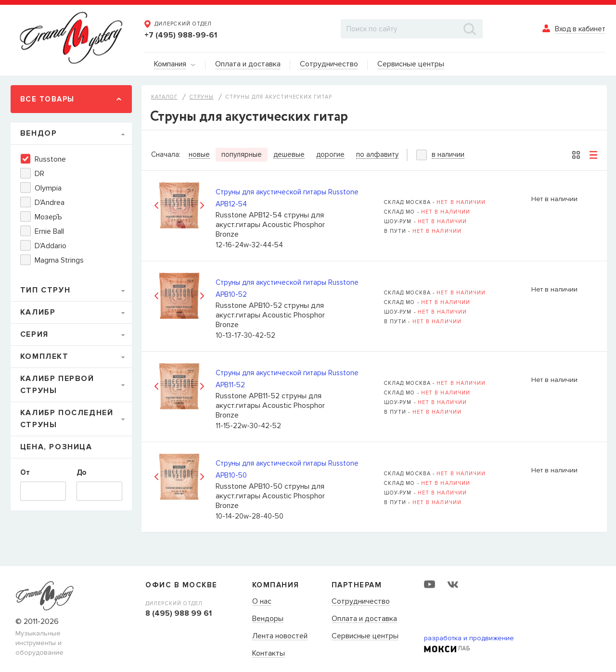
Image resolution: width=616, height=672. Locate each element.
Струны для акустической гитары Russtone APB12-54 (287, 198)
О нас (262, 602)
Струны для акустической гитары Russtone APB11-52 (287, 379)
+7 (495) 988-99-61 (181, 35)
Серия (34, 334)
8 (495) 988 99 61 (179, 613)
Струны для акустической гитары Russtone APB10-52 (287, 288)
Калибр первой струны (57, 385)
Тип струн (45, 290)
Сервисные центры (365, 636)
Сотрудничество (361, 602)
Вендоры (268, 619)
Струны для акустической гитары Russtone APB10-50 (287, 469)
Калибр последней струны (67, 419)
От (25, 472)
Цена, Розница (56, 447)
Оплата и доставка (364, 619)
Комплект (45, 356)
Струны (202, 97)
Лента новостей (280, 636)
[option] (179, 205)
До (81, 472)
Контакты (269, 654)
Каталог (164, 97)
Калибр (38, 312)
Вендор (39, 133)
